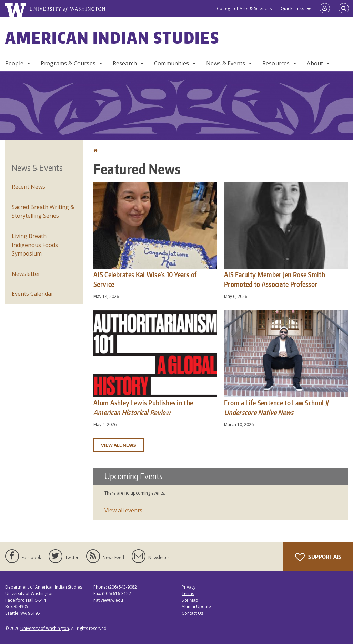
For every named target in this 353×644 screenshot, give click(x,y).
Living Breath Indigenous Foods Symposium (35, 245)
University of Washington (45, 628)
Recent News (28, 187)
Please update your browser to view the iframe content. (221, 494)
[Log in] (325, 9)
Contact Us (192, 613)
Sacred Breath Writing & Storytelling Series (43, 211)
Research (125, 63)
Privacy (189, 587)
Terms (188, 594)
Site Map (190, 600)
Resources (276, 63)
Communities (172, 63)
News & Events (226, 63)
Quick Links (293, 8)
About (315, 63)
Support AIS (318, 557)
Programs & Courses (68, 63)
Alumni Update (196, 607)
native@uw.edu (108, 600)
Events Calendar (33, 294)
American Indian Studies (112, 38)
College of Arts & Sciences (244, 8)
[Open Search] (344, 9)
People (14, 63)
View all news (119, 445)
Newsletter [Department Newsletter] (26, 274)
